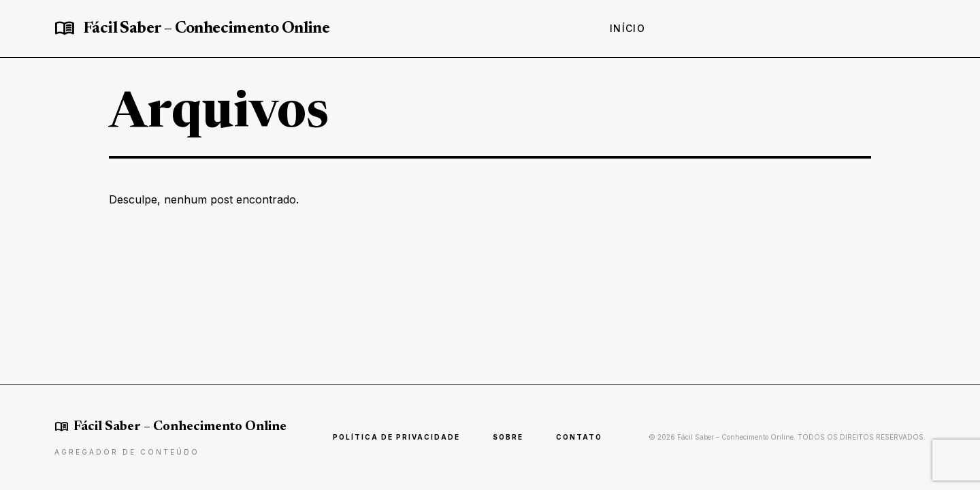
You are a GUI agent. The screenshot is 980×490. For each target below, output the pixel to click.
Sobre (508, 437)
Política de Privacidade (396, 437)
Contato (579, 437)
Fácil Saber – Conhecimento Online (206, 29)
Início (627, 28)
